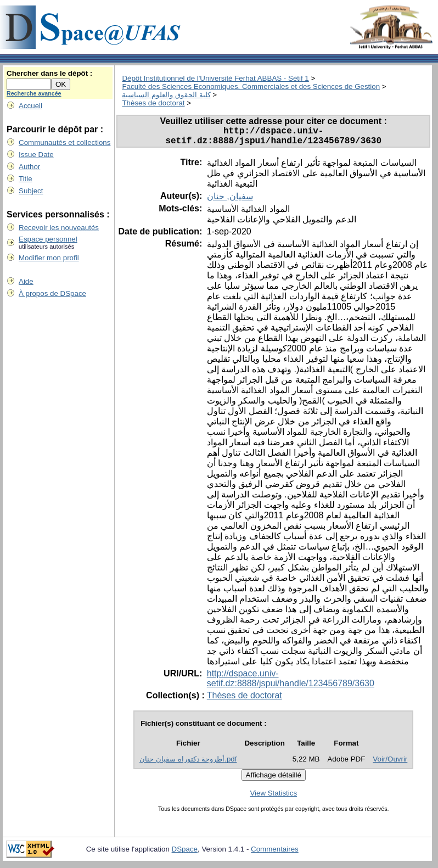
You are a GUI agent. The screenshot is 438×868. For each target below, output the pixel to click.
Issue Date (36, 155)
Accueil (30, 106)
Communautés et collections (64, 142)
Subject (31, 191)
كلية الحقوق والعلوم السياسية (166, 95)
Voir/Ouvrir (390, 763)
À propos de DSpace (52, 293)
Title (26, 179)
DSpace (185, 853)
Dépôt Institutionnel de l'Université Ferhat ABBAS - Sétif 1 (215, 78)
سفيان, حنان (230, 201)
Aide (26, 281)
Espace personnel (48, 239)
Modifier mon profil (49, 258)
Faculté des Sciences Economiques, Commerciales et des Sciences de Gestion (251, 86)
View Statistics (273, 797)
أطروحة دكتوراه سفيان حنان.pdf (188, 763)
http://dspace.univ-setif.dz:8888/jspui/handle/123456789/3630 (291, 683)
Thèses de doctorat (153, 103)
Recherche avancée (34, 93)
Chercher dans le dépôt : (49, 73)
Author (29, 167)
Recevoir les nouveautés (59, 228)
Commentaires (275, 853)
